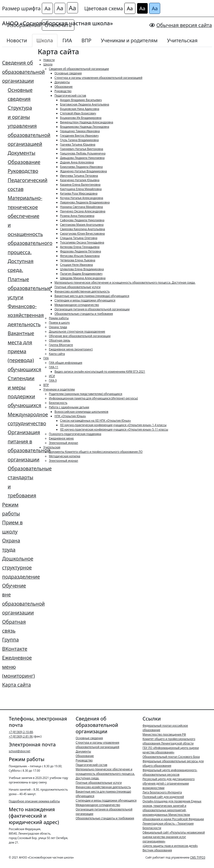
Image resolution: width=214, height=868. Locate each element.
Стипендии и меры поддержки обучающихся (21, 392)
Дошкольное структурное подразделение (18, 568)
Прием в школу (13, 527)
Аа (48, 8)
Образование (21, 162)
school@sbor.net (20, 751)
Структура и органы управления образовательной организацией (21, 126)
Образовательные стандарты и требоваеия (21, 482)
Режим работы (11, 509)
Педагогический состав (21, 185)
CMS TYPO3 (198, 857)
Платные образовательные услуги (21, 288)
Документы (21, 153)
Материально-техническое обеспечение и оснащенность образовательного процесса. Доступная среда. (21, 234)
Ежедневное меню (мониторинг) (18, 667)
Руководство (21, 171)
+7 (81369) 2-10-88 (21, 732)
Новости (17, 40)
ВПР (86, 40)
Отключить (58, 25)
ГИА (67, 40)
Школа (45, 40)
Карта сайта (17, 685)
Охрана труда (11, 545)
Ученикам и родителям (129, 40)
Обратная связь (14, 626)
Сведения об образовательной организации (18, 72)
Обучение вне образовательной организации (18, 599)
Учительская (182, 40)
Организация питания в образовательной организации (21, 446)
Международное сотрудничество (21, 419)
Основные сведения (20, 94)
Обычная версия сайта (184, 25)
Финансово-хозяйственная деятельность (21, 315)
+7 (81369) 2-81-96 (21, 736)
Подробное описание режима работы (34, 801)
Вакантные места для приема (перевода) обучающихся (21, 351)
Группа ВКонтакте (15, 644)
